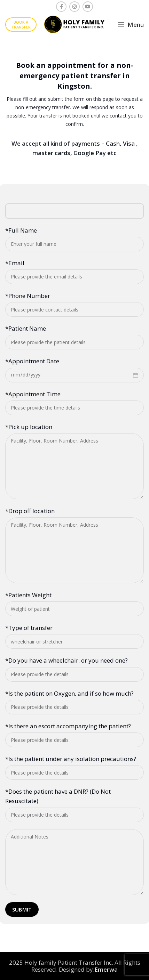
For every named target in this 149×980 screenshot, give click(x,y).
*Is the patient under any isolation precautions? (71, 759)
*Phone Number (28, 296)
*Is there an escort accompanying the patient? (68, 726)
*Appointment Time (33, 394)
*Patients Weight (28, 595)
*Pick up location (29, 427)
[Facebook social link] (61, 7)
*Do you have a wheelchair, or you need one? (66, 660)
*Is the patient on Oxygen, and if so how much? (69, 693)
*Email (15, 263)
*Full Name (21, 230)
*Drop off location (30, 511)
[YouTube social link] (88, 7)
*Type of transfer (29, 628)
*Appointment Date (32, 361)
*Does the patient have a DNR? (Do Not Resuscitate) (58, 796)
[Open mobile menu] (131, 25)
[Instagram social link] (74, 7)
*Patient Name (26, 328)
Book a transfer (21, 24)
